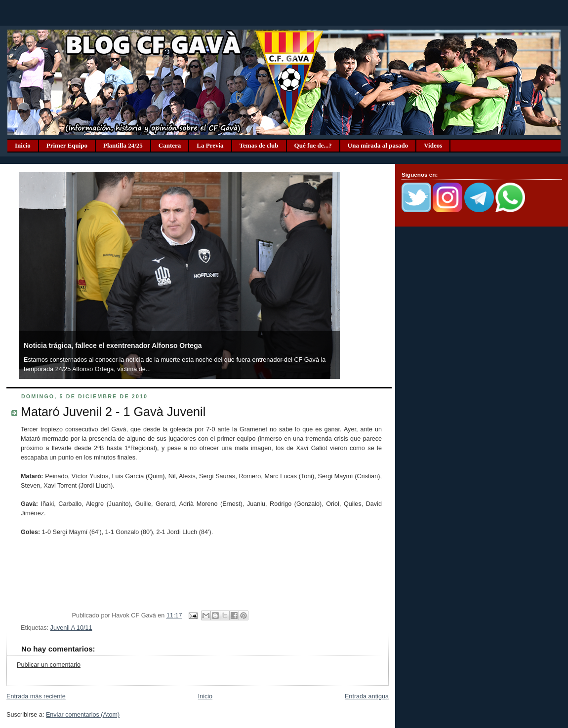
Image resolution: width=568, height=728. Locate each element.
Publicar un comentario (49, 665)
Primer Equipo (67, 145)
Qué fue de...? (313, 145)
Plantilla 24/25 (123, 145)
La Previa (210, 145)
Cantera (170, 145)
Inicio (23, 145)
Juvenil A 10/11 (71, 628)
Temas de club (259, 145)
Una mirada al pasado (378, 145)
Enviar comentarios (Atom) (83, 715)
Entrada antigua (367, 696)
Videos (433, 145)
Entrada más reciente (36, 696)
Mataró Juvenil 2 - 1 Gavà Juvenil (113, 412)
